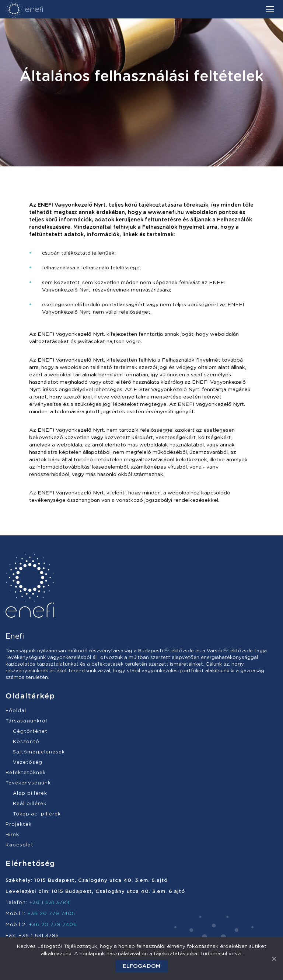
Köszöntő (26, 742)
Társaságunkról (26, 721)
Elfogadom (141, 966)
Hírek (12, 835)
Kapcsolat (20, 845)
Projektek (19, 824)
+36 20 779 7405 (51, 914)
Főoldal (16, 711)
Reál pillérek (30, 804)
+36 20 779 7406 (53, 925)
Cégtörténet (30, 731)
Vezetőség (28, 762)
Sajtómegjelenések (39, 752)
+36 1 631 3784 (50, 903)
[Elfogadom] (274, 959)
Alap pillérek (30, 793)
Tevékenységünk (28, 783)
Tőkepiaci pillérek (37, 814)
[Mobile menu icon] (270, 9)
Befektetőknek (26, 773)
